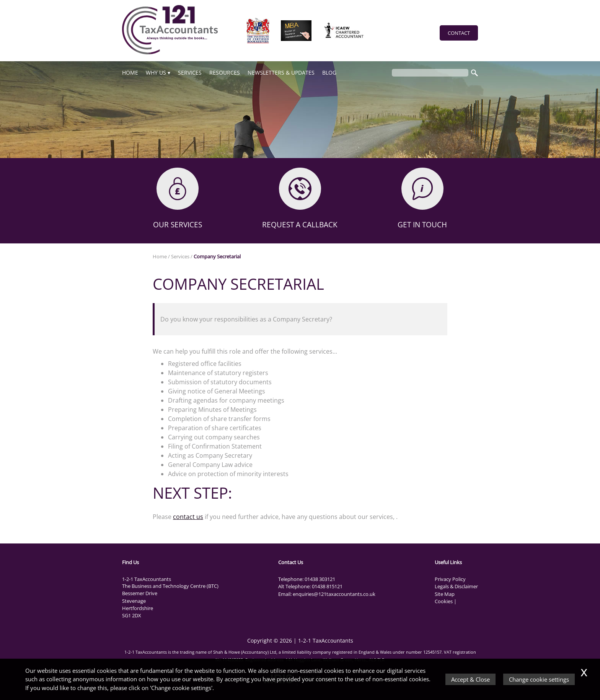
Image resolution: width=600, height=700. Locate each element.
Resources (225, 73)
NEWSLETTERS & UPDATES (281, 73)
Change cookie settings (539, 679)
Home (130, 73)
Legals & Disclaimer (456, 586)
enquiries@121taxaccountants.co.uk (334, 594)
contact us (188, 517)
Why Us (156, 73)
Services (190, 73)
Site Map (445, 594)
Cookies (444, 601)
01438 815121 (327, 586)
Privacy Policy (450, 579)
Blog (329, 73)
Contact (459, 33)
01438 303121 (320, 579)
